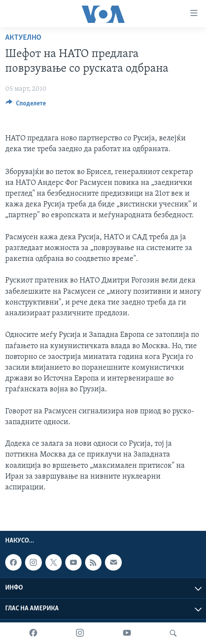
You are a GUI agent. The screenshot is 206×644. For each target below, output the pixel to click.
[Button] (26, 105)
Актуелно (23, 38)
